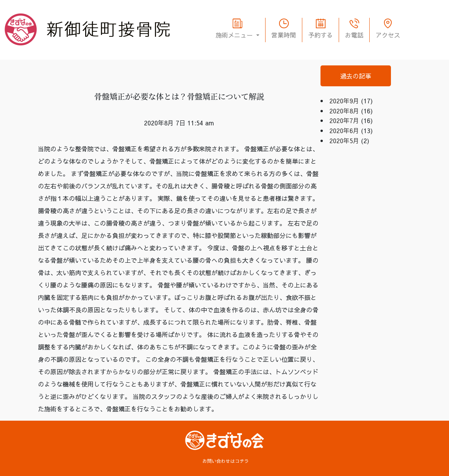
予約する (320, 35)
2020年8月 (344, 111)
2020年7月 (344, 120)
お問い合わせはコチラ (226, 461)
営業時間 (284, 35)
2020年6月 (344, 130)
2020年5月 (344, 140)
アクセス (388, 35)
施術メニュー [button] (235, 35)
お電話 (354, 35)
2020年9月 (344, 101)
